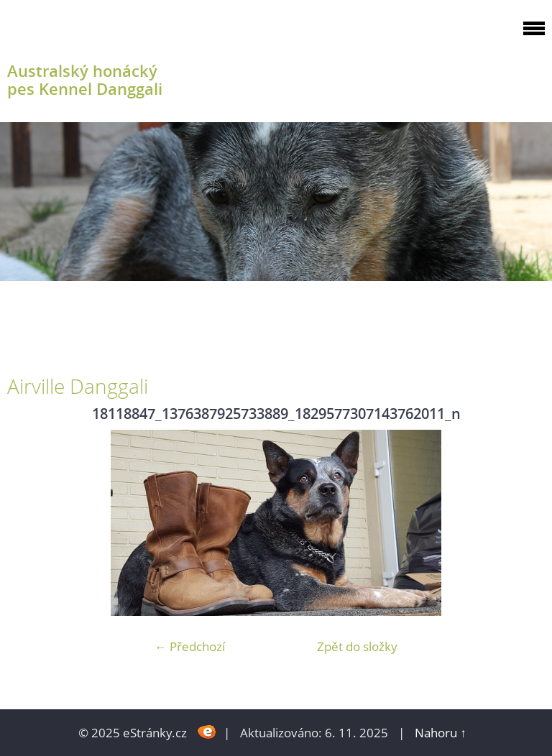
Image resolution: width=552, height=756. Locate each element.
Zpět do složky (357, 646)
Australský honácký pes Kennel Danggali (85, 80)
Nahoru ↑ (441, 733)
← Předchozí (190, 646)
